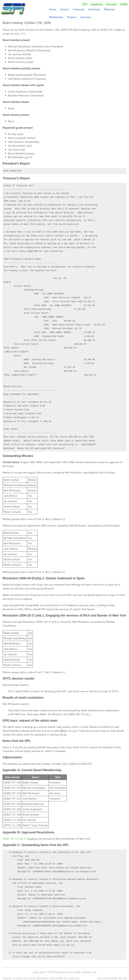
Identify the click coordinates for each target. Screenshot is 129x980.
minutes (111, 4)
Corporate (78, 9)
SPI (85, 4)
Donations (94, 9)
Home (52, 9)
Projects (72, 17)
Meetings (109, 9)
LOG (23, 33)
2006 (124, 4)
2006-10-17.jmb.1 (14, 839)
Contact (64, 9)
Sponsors (86, 17)
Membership (56, 17)
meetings (97, 4)
